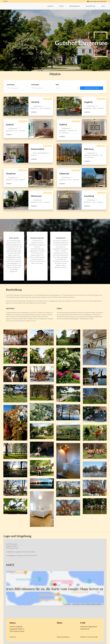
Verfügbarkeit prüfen (92, 88)
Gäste (57, 85)
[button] (50, 6)
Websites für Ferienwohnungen (89, 637)
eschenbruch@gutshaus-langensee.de (97, 1)
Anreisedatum (11, 85)
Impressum (13, 637)
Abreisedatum (35, 85)
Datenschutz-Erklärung (63, 637)
